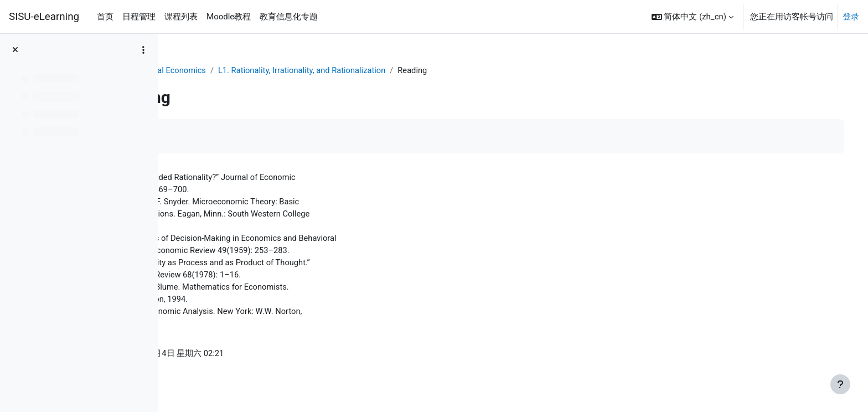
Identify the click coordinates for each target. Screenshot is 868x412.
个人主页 (196, 70)
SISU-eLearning (44, 17)
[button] (693, 17)
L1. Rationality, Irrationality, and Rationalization (404, 70)
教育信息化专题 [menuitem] (289, 17)
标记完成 (208, 137)
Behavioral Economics (265, 70)
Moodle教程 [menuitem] (229, 17)
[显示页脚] (840, 384)
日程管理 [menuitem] (139, 17)
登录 (851, 17)
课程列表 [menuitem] (181, 17)
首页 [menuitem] (105, 17)
